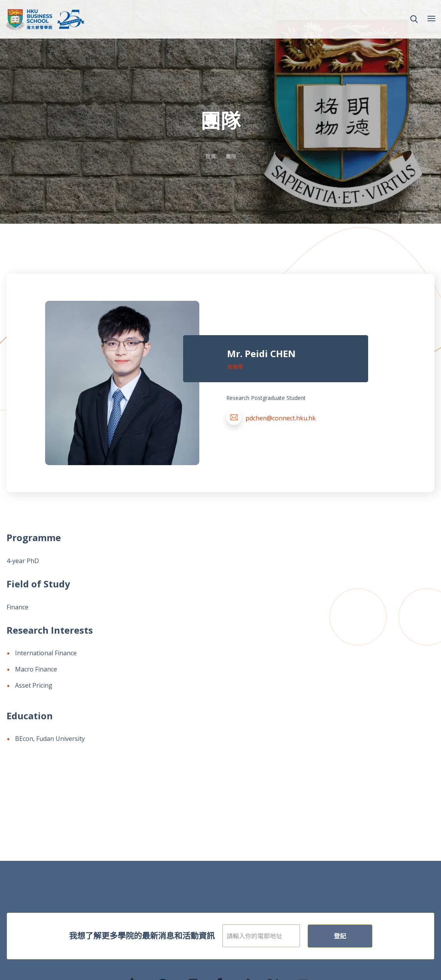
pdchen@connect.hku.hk (281, 418)
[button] (414, 19)
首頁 (210, 156)
